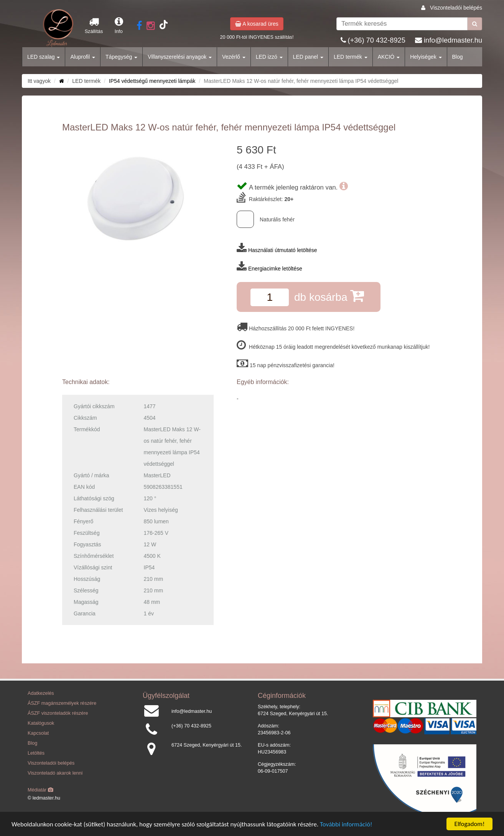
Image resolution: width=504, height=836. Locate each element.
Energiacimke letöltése (275, 269)
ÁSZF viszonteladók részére (58, 713)
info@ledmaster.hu (453, 40)
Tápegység (121, 57)
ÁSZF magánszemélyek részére (62, 703)
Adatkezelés (41, 693)
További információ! (346, 826)
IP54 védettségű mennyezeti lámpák (152, 81)
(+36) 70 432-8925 (377, 40)
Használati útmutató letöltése (283, 250)
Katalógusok (41, 723)
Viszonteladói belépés (456, 8)
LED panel (308, 57)
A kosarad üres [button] (257, 24)
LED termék (351, 57)
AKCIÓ (389, 57)
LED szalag (44, 57)
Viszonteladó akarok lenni (55, 773)
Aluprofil (82, 57)
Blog (458, 57)
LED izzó (269, 57)
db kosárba (329, 296)
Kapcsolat (38, 733)
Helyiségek (426, 57)
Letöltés (36, 753)
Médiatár (40, 790)
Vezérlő (234, 57)
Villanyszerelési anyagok (180, 57)
